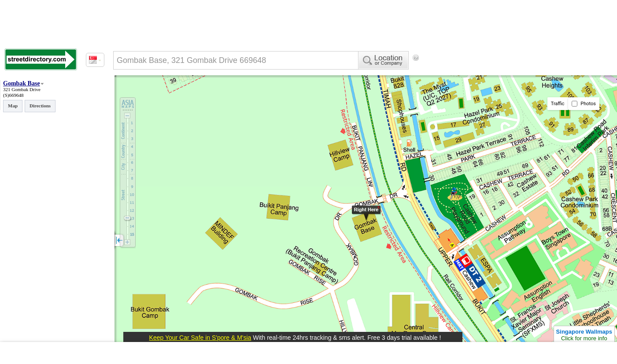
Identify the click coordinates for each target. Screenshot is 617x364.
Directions (40, 106)
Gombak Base (22, 83)
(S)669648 (13, 95)
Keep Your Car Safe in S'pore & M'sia (200, 338)
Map (13, 106)
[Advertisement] (494, 73)
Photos (584, 104)
